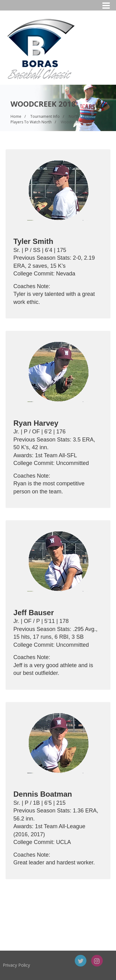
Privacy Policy (34, 965)
